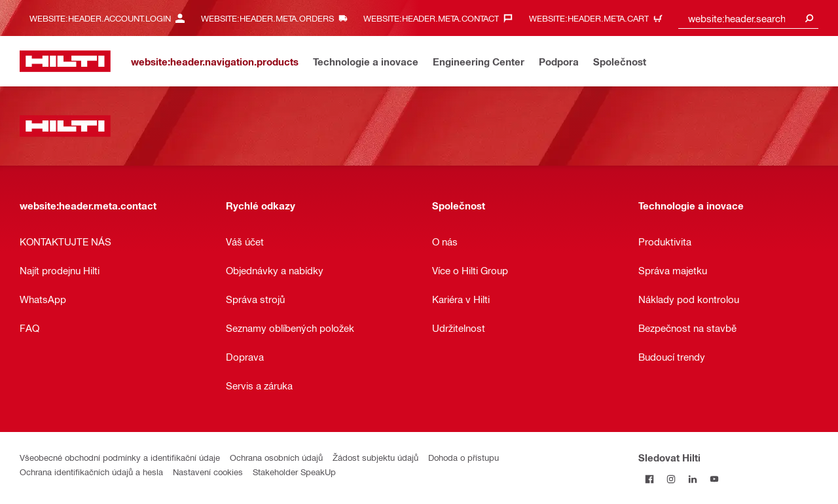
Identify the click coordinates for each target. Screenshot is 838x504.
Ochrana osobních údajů (276, 457)
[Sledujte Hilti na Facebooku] (649, 479)
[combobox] (748, 18)
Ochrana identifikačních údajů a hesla (91, 472)
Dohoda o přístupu (464, 457)
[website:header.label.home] (65, 61)
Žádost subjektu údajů (375, 457)
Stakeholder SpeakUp (294, 472)
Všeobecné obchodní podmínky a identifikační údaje (120, 457)
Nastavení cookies (208, 472)
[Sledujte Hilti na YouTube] (714, 479)
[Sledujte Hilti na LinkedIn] (692, 479)
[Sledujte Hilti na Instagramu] (671, 479)
